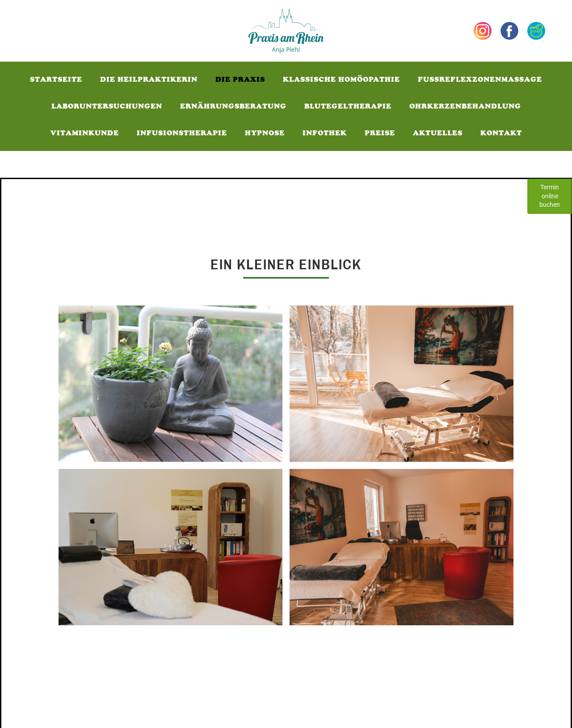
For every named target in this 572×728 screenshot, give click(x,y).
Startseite (56, 79)
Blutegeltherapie (348, 106)
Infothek (325, 133)
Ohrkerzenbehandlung (465, 106)
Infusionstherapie (182, 133)
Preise (380, 133)
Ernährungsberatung (233, 106)
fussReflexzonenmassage (480, 79)
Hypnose (265, 133)
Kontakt (501, 133)
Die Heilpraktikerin (149, 79)
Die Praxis (240, 79)
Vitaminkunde (85, 133)
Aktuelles (438, 133)
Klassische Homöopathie (341, 79)
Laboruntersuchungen (107, 106)
